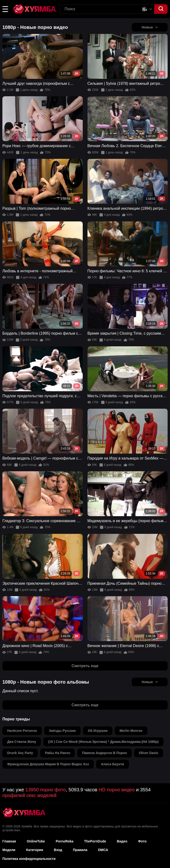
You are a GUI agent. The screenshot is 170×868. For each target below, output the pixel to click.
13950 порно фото (46, 790)
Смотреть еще (85, 666)
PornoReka (65, 841)
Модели (9, 850)
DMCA (103, 850)
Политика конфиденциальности (29, 859)
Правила (80, 850)
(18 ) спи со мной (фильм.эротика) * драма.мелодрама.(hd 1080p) (103, 742)
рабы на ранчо (58, 753)
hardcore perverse (22, 731)
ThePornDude (95, 841)
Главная (9, 841)
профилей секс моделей (29, 795)
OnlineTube (36, 841)
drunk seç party (20, 753)
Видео (122, 841)
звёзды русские (63, 731)
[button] (5, 9)
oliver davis (149, 753)
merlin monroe (131, 731)
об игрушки (98, 731)
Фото (142, 841)
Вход (58, 850)
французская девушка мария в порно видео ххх (48, 764)
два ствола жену (22, 742)
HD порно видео (117, 790)
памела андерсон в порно (104, 753)
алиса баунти (112, 764)
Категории (35, 850)
